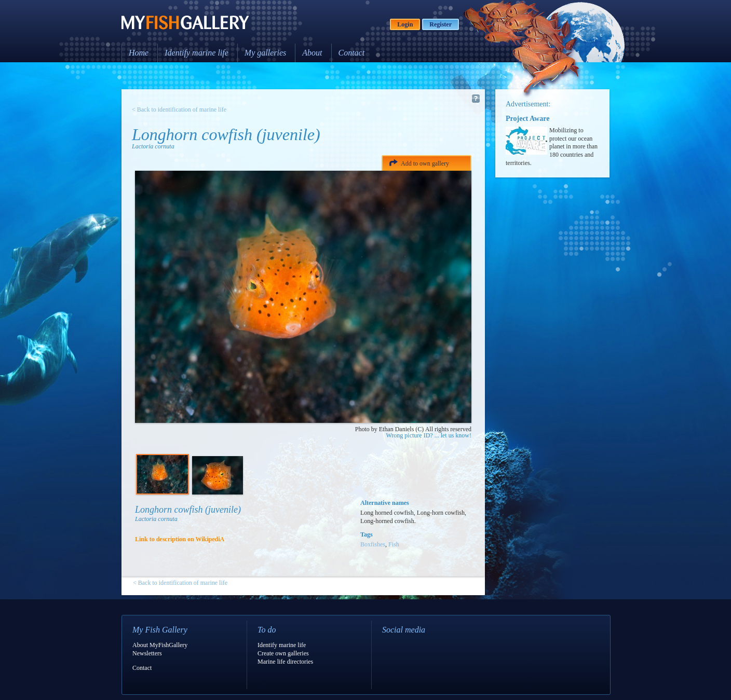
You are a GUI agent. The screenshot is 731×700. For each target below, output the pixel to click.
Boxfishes (373, 544)
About (312, 53)
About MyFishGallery (160, 645)
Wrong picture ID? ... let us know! (429, 435)
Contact (352, 53)
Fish (394, 544)
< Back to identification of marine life (179, 109)
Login (405, 24)
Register (441, 24)
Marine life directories (285, 662)
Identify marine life (197, 53)
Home (139, 53)
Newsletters (147, 653)
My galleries (265, 53)
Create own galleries (283, 653)
